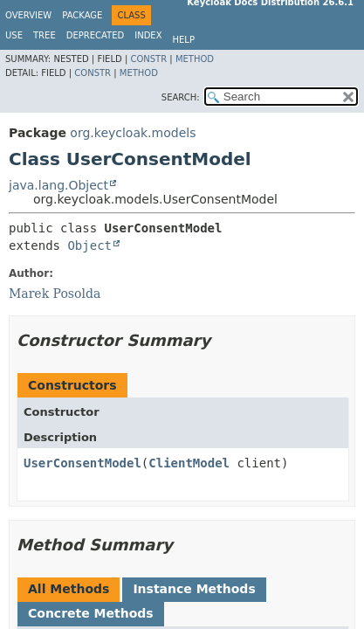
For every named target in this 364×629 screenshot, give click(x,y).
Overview (28, 15)
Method (195, 59)
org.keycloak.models (133, 133)
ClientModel (189, 463)
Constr (148, 59)
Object (89, 245)
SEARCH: (181, 97)
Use (14, 35)
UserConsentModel (82, 463)
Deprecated (96, 35)
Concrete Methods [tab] (91, 613)
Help (184, 40)
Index (148, 35)
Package (82, 15)
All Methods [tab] (69, 589)
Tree (45, 35)
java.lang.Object (58, 185)
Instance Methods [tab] (194, 589)
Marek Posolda (55, 294)
